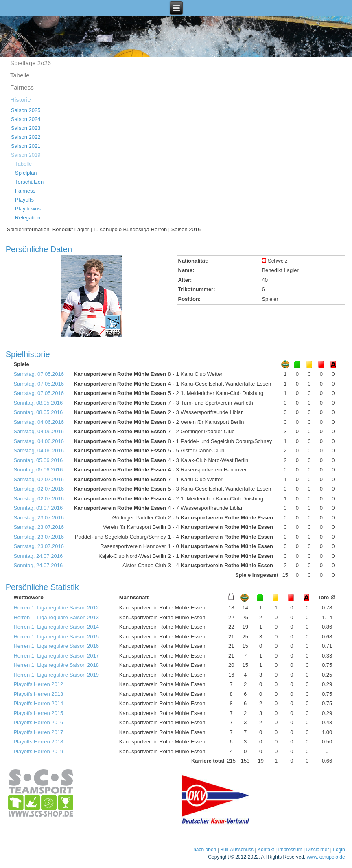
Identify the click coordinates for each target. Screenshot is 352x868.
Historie (21, 100)
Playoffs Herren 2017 (38, 732)
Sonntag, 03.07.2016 (38, 508)
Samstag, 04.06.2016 (39, 422)
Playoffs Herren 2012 (38, 684)
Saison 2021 (26, 146)
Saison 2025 (26, 110)
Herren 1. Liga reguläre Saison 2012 (56, 608)
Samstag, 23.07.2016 (39, 518)
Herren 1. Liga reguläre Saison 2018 (56, 665)
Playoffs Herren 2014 (38, 703)
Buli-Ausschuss (237, 850)
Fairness (22, 87)
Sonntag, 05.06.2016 (38, 460)
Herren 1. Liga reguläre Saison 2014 (56, 627)
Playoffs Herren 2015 (38, 713)
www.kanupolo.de (326, 857)
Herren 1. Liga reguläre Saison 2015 (56, 637)
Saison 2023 (26, 128)
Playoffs (24, 200)
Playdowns (28, 209)
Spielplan (26, 173)
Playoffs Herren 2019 (38, 751)
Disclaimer (318, 850)
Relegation (28, 218)
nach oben (205, 850)
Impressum (290, 850)
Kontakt (266, 850)
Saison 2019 (26, 155)
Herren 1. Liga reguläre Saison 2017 (56, 656)
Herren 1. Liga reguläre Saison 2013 (56, 617)
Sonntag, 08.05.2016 (38, 403)
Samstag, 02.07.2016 (39, 479)
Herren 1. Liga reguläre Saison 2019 (56, 675)
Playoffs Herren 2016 (38, 722)
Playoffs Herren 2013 (38, 694)
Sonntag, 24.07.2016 (38, 556)
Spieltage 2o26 (31, 63)
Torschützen (29, 182)
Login (339, 850)
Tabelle (20, 75)
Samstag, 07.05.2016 (39, 374)
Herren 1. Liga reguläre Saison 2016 (56, 646)
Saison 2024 (26, 119)
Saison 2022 (26, 137)
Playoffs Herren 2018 (38, 742)
